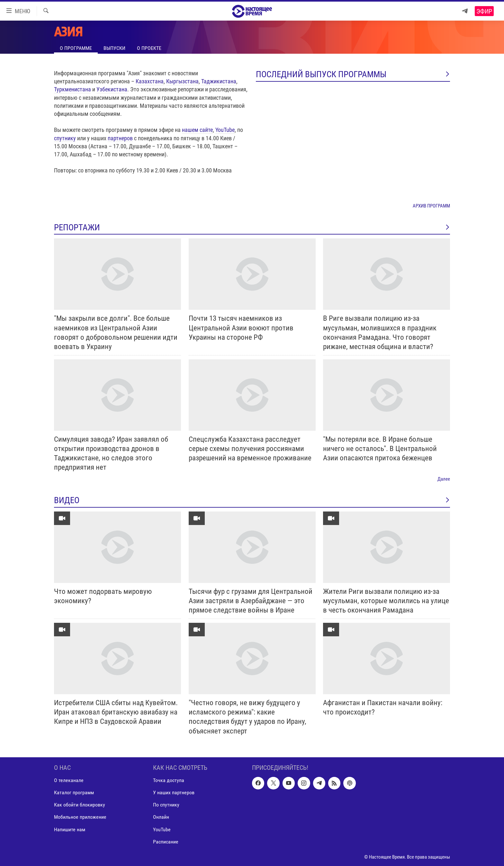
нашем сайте (197, 130)
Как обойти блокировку (80, 805)
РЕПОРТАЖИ (252, 227)
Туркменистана (72, 89)
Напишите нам (70, 829)
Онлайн (161, 817)
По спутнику (166, 805)
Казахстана (150, 81)
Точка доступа (169, 780)
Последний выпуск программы (353, 74)
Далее (444, 479)
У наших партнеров (174, 792)
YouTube (225, 130)
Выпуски (114, 48)
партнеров (120, 138)
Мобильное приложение (80, 817)
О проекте (149, 48)
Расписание (166, 841)
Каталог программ (74, 792)
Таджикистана (219, 81)
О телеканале (69, 780)
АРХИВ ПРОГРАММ (431, 206)
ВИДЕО (252, 500)
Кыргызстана (182, 81)
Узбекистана (112, 89)
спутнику (65, 138)
